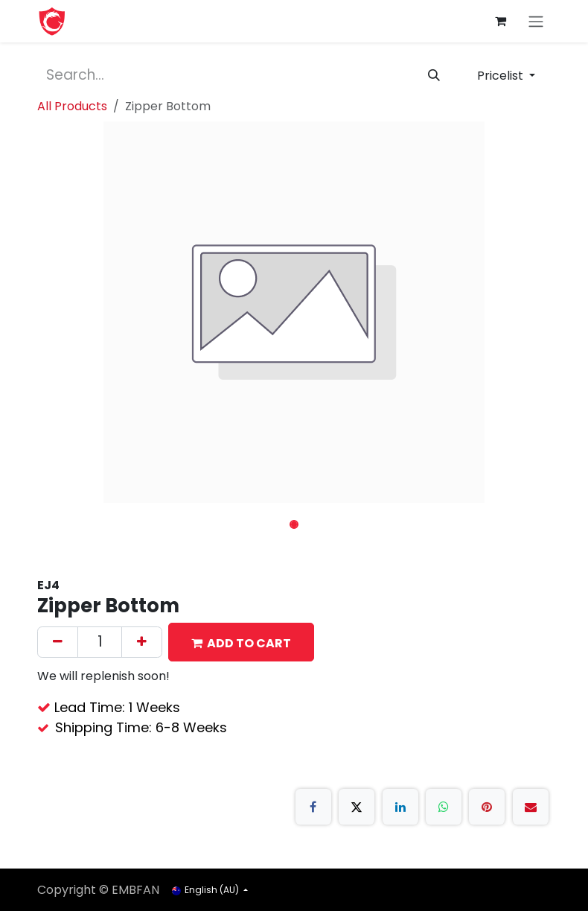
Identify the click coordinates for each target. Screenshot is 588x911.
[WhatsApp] (444, 807)
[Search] (434, 76)
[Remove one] (58, 642)
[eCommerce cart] (500, 21)
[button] (241, 642)
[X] (357, 807)
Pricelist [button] (502, 76)
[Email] (531, 807)
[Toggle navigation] (536, 21)
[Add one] (142, 642)
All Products (72, 106)
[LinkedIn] (400, 807)
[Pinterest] (487, 807)
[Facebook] (313, 807)
